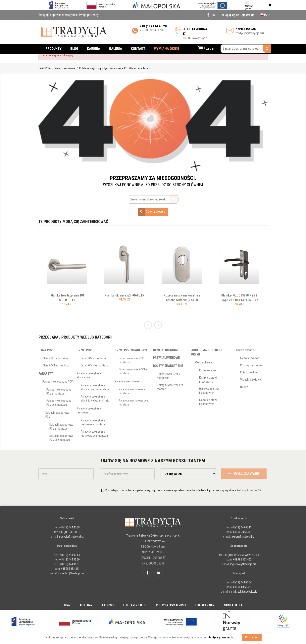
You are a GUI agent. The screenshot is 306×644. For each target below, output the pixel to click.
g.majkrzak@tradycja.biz (243, 592)
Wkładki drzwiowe (251, 380)
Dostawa (86, 605)
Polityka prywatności (171, 605)
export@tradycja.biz (243, 537)
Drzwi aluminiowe (166, 358)
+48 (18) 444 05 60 (69, 560)
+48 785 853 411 (70, 569)
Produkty (53, 49)
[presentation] (72, 490)
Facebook (208, 15)
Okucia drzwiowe (246, 350)
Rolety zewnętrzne (168, 366)
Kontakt (138, 49)
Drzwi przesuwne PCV (131, 350)
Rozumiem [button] (252, 637)
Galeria (116, 49)
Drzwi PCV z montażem (94, 358)
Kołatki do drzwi (249, 373)
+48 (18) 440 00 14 (69, 555)
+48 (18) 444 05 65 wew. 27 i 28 (241, 555)
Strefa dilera (233, 605)
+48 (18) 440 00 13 (241, 527)
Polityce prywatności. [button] (222, 637)
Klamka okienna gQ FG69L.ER (125, 295)
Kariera (94, 49)
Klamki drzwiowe (250, 358)
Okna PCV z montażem (55, 358)
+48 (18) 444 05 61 (69, 564)
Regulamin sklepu (135, 605)
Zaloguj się (229, 15)
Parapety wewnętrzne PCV (58, 382)
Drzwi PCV (84, 350)
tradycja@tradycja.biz (250, 33)
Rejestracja (247, 15)
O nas (68, 605)
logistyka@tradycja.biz (243, 564)
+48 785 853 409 (242, 532)
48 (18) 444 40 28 (154, 26)
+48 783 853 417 (242, 587)
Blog (74, 49)
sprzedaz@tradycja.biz (71, 573)
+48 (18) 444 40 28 (69, 527)
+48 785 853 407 (242, 560)
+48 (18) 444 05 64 (241, 582)
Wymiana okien (166, 49)
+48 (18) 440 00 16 (70, 532)
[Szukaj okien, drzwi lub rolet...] (246, 49)
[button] (206, 49)
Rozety (244, 387)
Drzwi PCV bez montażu (94, 366)
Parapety (46, 374)
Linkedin (214, 15)
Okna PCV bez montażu (56, 366)
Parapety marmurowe (127, 381)
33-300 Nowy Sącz (195, 34)
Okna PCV (46, 350)
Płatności (107, 605)
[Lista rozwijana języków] (265, 15)
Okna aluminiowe (166, 350)
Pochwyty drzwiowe (252, 365)
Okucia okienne (204, 363)
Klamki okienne (208, 371)
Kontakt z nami (205, 605)
